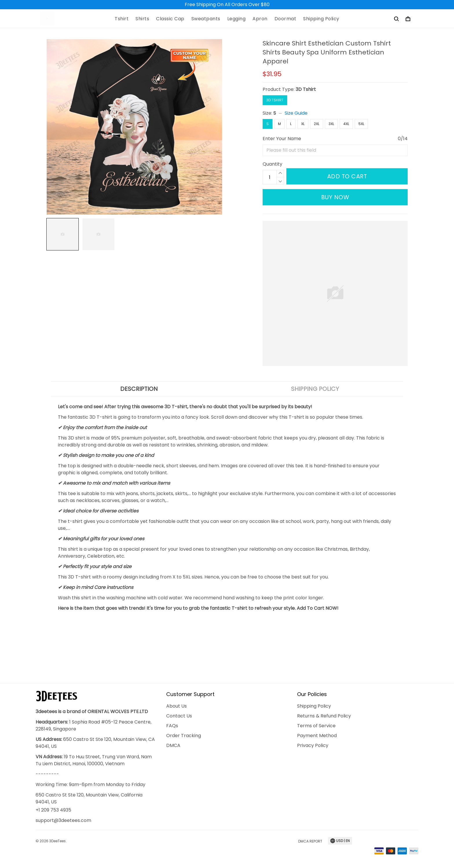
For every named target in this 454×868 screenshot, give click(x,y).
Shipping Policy (321, 19)
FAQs (172, 726)
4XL (346, 124)
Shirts (142, 19)
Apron (260, 19)
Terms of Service (316, 726)
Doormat (285, 19)
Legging (237, 19)
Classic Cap (170, 19)
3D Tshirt (306, 89)
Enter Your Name (282, 139)
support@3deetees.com (63, 820)
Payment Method (317, 736)
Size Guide (296, 113)
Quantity (272, 164)
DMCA (173, 745)
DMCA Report (310, 841)
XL (303, 124)
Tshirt (122, 19)
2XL (317, 124)
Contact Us (179, 716)
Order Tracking (184, 736)
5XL (361, 124)
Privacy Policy (313, 745)
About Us (176, 706)
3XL (331, 124)
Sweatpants (206, 19)
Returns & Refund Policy (324, 716)
